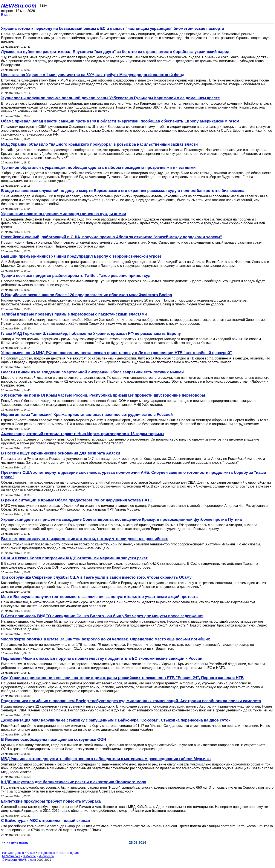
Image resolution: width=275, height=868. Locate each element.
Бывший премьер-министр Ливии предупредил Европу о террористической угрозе (81, 256)
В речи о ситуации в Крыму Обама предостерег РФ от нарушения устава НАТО (77, 500)
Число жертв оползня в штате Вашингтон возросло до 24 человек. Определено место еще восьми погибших (105, 639)
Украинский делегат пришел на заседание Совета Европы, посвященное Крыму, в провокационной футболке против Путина (121, 519)
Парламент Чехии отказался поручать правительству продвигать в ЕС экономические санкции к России (102, 658)
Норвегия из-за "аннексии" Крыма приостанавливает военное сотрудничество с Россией (87, 415)
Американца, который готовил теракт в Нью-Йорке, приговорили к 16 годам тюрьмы (83, 434)
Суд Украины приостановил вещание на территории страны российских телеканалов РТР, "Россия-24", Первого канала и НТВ (122, 678)
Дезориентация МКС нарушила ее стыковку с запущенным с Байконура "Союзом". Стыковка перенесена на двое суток (116, 720)
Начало (7, 853)
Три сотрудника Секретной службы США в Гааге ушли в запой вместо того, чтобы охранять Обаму (96, 577)
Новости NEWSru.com (21, 860)
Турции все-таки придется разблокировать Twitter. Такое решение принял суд (76, 276)
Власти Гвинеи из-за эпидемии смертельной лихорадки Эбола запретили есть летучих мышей (92, 372)
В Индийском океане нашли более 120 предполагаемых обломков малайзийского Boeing (87, 295)
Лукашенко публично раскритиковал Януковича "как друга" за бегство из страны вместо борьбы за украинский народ (115, 52)
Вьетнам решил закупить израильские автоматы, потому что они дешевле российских (84, 539)
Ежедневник (46, 853)
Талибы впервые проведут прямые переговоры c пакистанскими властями (74, 314)
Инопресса (46, 856)
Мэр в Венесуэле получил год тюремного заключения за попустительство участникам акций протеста (99, 597)
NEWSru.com (19, 6)
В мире (7, 15)
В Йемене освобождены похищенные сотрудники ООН (54, 740)
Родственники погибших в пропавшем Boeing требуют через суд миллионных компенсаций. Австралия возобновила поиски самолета (131, 701)
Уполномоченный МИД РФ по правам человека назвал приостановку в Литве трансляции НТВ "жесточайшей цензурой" (116, 353)
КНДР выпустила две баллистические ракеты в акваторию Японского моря (74, 782)
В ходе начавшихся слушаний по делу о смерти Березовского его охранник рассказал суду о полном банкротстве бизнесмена (123, 191)
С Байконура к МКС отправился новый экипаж (46, 821)
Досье (20, 853)
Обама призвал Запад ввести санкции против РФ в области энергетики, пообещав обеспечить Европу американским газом (120, 121)
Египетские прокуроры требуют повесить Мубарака (51, 801)
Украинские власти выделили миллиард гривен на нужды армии (64, 214)
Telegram (73, 853)
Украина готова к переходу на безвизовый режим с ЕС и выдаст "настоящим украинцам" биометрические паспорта (113, 29)
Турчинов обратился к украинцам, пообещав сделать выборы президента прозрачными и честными (98, 168)
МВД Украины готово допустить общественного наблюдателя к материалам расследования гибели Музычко (106, 759)
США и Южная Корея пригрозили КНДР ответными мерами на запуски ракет (74, 558)
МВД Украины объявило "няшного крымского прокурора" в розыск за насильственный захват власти (99, 144)
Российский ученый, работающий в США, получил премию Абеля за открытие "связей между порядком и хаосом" (112, 237)
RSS (60, 853)
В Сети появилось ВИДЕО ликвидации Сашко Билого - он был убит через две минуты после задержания (102, 616)
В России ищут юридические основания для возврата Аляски (61, 453)
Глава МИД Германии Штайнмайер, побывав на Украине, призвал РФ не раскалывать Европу (91, 334)
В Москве (29, 856)
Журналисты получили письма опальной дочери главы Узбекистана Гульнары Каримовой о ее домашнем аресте (110, 98)
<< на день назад (15, 842)
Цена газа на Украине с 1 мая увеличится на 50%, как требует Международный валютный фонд (93, 75)
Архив (31, 853)
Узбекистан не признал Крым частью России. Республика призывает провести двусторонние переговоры (103, 395)
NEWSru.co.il (11, 856)
